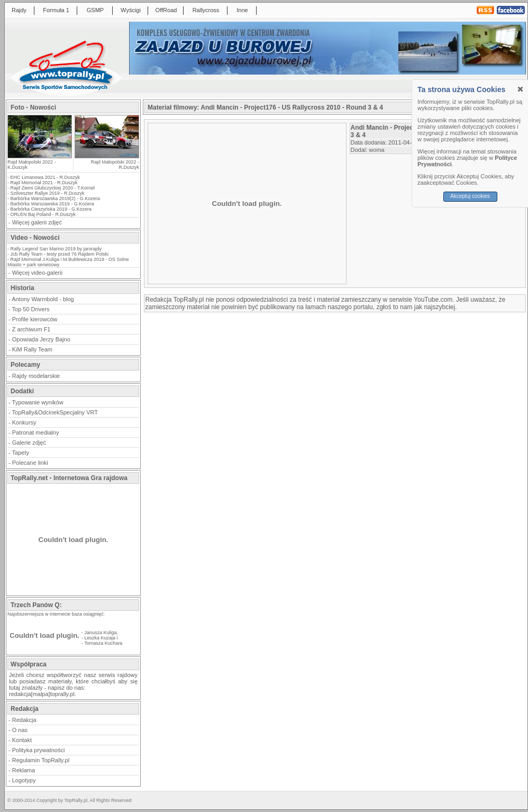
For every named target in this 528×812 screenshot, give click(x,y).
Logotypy (24, 780)
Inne (242, 10)
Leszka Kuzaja (100, 638)
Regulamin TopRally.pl (41, 760)
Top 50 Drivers (31, 309)
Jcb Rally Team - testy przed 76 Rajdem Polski (60, 254)
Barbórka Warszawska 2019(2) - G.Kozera (55, 199)
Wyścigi (131, 10)
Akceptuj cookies (470, 196)
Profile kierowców (35, 319)
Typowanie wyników (38, 402)
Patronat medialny (36, 432)
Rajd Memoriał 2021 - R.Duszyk (44, 183)
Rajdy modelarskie (36, 376)
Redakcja (24, 720)
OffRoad (166, 10)
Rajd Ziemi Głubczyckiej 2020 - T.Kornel (53, 188)
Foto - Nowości (33, 107)
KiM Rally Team (32, 349)
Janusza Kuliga (101, 633)
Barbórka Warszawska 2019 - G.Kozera (52, 204)
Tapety (21, 453)
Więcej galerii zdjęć (37, 222)
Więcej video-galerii (37, 273)
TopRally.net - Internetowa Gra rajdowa (69, 478)
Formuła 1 (56, 10)
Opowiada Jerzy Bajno (41, 339)
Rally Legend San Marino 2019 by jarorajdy (56, 249)
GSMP (95, 10)
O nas (20, 730)
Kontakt (22, 740)
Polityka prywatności (39, 750)
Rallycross (206, 10)
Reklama (24, 770)
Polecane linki (30, 463)
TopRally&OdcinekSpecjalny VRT (55, 412)
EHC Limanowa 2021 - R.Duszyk (45, 177)
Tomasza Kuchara (103, 643)
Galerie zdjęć (29, 443)
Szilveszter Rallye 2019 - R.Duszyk (48, 193)
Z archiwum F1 (31, 329)
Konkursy (24, 422)
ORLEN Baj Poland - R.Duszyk (43, 214)
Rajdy (19, 10)
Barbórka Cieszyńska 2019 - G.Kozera (51, 209)
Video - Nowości (35, 238)
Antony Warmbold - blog (43, 299)
